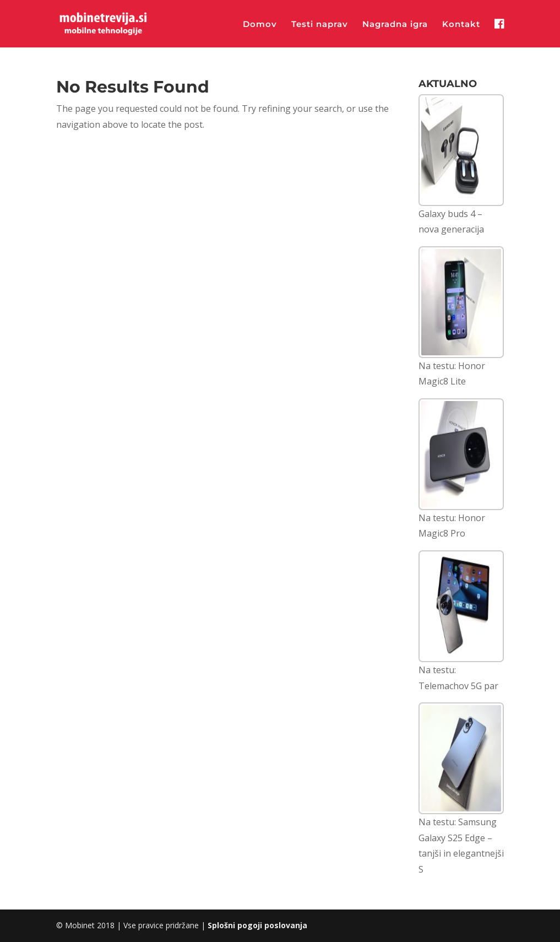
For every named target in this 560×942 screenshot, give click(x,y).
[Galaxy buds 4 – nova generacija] (461, 150)
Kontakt (461, 25)
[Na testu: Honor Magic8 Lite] (461, 302)
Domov (260, 25)
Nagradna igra (395, 25)
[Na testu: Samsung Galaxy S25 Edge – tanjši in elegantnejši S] (461, 758)
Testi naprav (320, 25)
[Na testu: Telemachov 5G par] (461, 606)
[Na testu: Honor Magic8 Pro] (461, 454)
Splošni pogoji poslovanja (257, 925)
